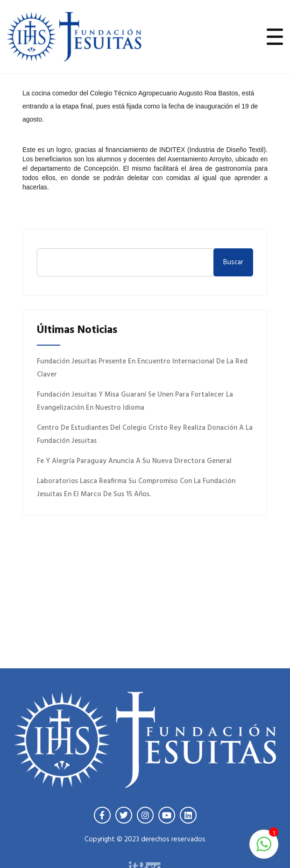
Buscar (233, 262)
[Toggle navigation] (275, 36)
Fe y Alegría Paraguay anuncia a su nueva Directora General (134, 461)
